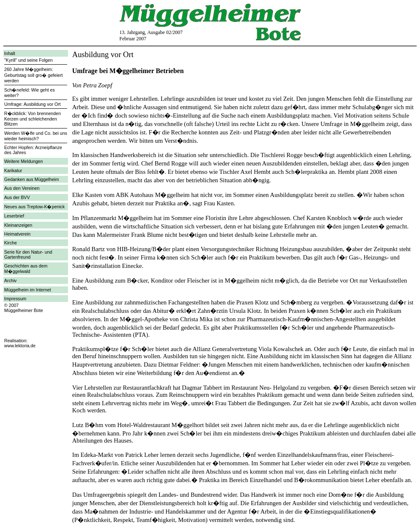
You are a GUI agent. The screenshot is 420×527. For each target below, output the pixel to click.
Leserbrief (14, 216)
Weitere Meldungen (23, 161)
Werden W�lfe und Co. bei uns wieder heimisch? (36, 136)
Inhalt (10, 53)
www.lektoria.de (20, 346)
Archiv (10, 281)
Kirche (10, 243)
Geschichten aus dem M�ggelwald (26, 269)
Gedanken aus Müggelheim (31, 179)
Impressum (15, 299)
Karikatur (13, 170)
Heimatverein (17, 234)
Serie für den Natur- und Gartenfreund (28, 254)
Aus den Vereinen (22, 188)
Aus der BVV (17, 197)
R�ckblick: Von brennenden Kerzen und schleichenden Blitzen (33, 119)
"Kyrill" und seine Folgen (28, 60)
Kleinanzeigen (18, 225)
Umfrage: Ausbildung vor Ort (32, 104)
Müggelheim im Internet (27, 290)
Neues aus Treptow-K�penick (34, 207)
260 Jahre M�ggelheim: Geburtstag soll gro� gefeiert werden (34, 75)
